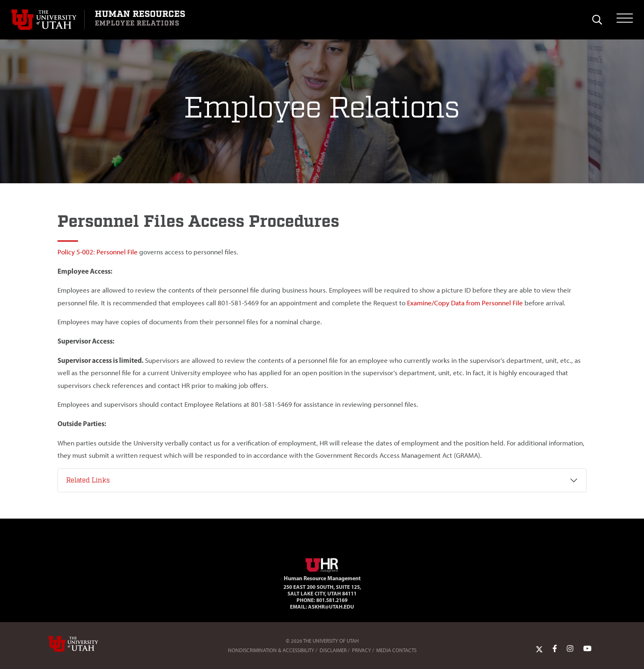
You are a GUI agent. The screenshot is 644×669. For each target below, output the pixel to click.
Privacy (361, 650)
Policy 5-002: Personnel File (98, 252)
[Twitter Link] (539, 648)
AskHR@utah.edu (331, 607)
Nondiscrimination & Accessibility (271, 650)
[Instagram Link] (570, 648)
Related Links (88, 480)
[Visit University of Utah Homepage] (48, 20)
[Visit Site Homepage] (322, 564)
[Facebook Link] (555, 648)
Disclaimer (333, 650)
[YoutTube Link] (587, 648)
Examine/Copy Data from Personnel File (465, 303)
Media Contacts (396, 650)
